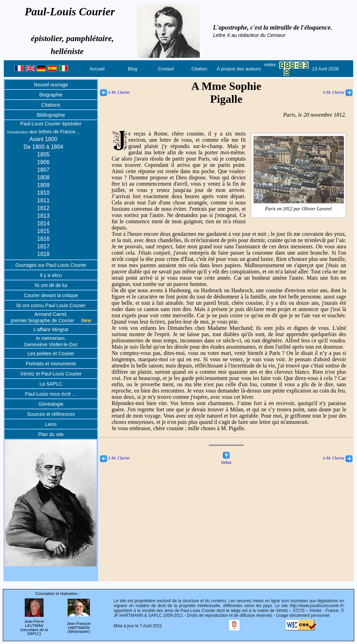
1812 (44, 208)
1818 (44, 254)
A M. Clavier (115, 92)
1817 (44, 246)
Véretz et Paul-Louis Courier (51, 374)
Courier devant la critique (51, 295)
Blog (133, 69)
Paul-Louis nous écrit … (51, 394)
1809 (44, 185)
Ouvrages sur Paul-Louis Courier (51, 265)
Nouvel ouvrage (51, 85)
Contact (166, 69)
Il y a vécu (51, 275)
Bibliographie (51, 115)
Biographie (51, 95)
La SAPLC (51, 384)
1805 (44, 154)
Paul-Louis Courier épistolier (51, 124)
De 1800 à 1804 (43, 147)
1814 (44, 223)
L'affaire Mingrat (51, 329)
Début (226, 460)
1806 (44, 162)
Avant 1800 (43, 139)
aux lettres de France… (44, 132)
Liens (51, 424)
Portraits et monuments (51, 364)
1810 (44, 193)
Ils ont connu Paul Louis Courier (51, 305)
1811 (44, 200)
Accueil (97, 69)
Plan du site (51, 434)
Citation (199, 69)
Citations (51, 105)
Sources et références (51, 414)
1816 (44, 239)
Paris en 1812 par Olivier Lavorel (299, 209)
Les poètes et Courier (51, 354)
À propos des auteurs (239, 69)
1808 (44, 177)
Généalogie (51, 404)
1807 (44, 170)
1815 (44, 231)
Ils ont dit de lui (51, 285)
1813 (44, 216)
